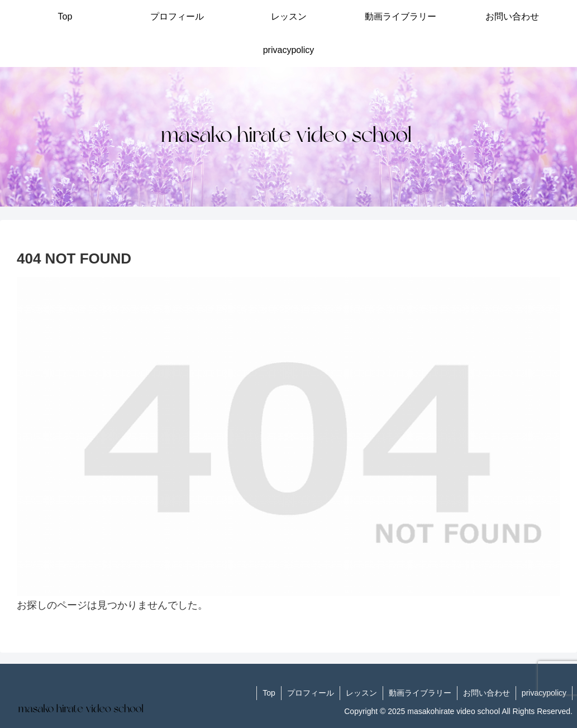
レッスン (361, 693)
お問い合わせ (487, 693)
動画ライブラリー (420, 693)
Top (269, 693)
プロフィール (311, 693)
